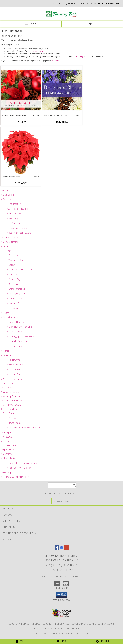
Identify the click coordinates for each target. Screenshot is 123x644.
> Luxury (5, 246)
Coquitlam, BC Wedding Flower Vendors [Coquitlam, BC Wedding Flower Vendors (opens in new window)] (93, 624)
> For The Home (14, 346)
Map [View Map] (62, 641)
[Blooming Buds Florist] (62, 17)
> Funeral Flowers (15, 322)
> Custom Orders (9, 445)
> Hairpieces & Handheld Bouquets (24, 428)
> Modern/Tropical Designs (14, 379)
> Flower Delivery (9, 458)
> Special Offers (9, 450)
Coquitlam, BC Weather (47, 629)
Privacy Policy (42, 633)
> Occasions (7, 199)
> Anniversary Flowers (17, 209)
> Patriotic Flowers (10, 238)
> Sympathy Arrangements (19, 341)
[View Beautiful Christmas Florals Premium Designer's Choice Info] (21, 90)
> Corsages (12, 418)
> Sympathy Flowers (11, 317)
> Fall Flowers (13, 360)
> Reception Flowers (11, 409)
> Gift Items (7, 388)
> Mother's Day (14, 274)
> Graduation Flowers (17, 228)
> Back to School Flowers (19, 233)
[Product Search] (62, 485)
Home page (38, 51)
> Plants (5, 351)
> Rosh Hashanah (15, 284)
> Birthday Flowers (16, 214)
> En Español (7, 432)
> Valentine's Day (15, 260)
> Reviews (6, 441)
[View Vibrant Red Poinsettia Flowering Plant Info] (21, 151)
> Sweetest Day (14, 303)
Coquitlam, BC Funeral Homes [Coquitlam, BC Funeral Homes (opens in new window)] (24, 624)
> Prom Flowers (9, 413)
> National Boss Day (16, 298)
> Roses (5, 313)
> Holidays (6, 250)
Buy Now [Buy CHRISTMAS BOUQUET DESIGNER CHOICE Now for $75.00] (62, 122)
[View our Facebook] (57, 549)
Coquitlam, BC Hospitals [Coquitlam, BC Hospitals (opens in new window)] (56, 624)
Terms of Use (82, 633)
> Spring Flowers (15, 369)
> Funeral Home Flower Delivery (22, 463)
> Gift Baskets (8, 383)
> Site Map (6, 473)
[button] (61, 595)
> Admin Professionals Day (19, 270)
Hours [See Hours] (102, 641)
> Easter (11, 265)
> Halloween (13, 308)
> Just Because (14, 204)
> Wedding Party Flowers (13, 400)
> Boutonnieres (14, 423)
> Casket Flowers (15, 332)
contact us (56, 61)
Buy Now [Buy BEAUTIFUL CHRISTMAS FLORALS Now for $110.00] (21, 122)
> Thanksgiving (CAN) (17, 294)
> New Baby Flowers (17, 218)
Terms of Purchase (62, 633)
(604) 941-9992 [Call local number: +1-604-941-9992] (113, 3)
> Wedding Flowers (10, 392)
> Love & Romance (10, 242)
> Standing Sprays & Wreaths (20, 336)
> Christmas (12, 255)
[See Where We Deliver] (62, 501)
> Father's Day (14, 279)
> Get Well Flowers (16, 223)
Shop (31, 24)
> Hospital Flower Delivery (19, 468)
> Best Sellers (8, 195)
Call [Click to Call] (20, 641)
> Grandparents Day (16, 289)
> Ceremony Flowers (11, 405)
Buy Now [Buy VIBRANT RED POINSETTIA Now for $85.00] (21, 183)
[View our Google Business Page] (62, 549)
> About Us (7, 437)
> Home (5, 191)
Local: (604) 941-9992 (62, 570)
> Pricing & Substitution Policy (15, 477)
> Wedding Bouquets (11, 396)
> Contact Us (7, 454)
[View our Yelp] (66, 549)
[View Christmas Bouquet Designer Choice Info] (62, 90)
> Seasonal (7, 355)
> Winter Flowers (15, 365)
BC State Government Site (75, 629)
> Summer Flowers (16, 374)
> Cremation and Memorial (19, 327)
